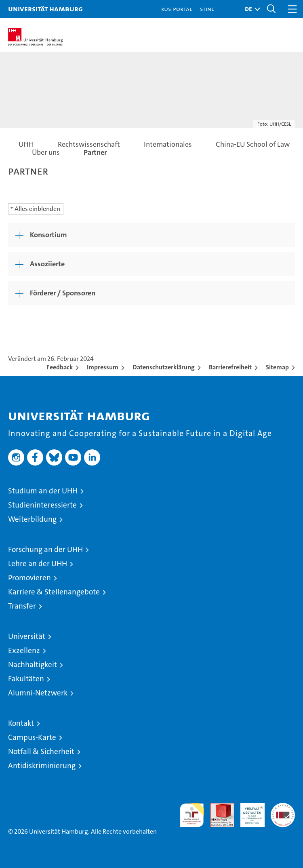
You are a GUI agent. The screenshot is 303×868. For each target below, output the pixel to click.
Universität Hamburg (45, 9)
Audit (218, 807)
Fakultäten (26, 679)
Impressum (103, 367)
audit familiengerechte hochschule (192, 815)
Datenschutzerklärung (164, 367)
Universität (27, 636)
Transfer (22, 606)
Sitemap (277, 367)
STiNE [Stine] (207, 9)
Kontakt (21, 723)
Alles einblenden (37, 209)
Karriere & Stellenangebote (54, 592)
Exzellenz (24, 650)
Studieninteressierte (42, 505)
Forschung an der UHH (45, 549)
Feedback (60, 367)
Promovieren (29, 578)
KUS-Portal (177, 9)
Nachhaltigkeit (33, 665)
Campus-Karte (32, 737)
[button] (250, 9)
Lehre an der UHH (38, 564)
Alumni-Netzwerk (38, 693)
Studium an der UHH (43, 491)
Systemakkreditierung (283, 807)
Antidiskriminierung (42, 766)
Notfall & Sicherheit (41, 751)
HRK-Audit (248, 811)
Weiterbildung (32, 519)
